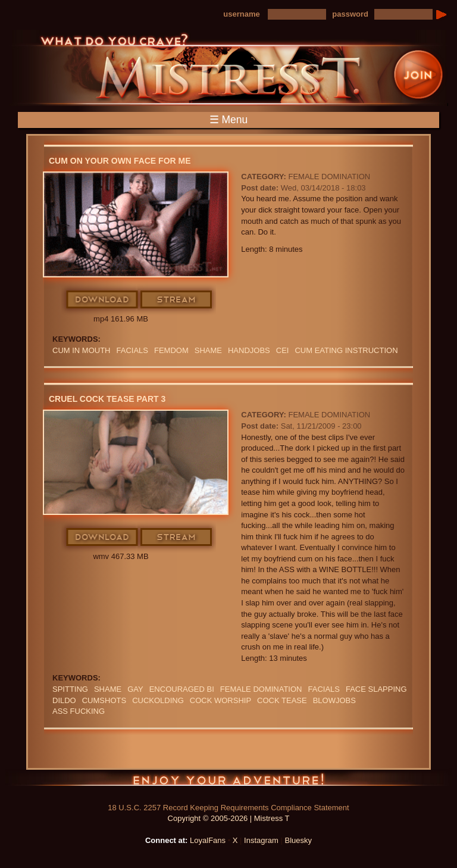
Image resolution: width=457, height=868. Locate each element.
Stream (177, 300)
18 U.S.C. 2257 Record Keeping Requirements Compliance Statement (228, 808)
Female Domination (329, 177)
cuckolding (158, 700)
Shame (208, 350)
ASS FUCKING (79, 711)
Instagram (261, 840)
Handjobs (249, 350)
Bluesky (299, 840)
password (350, 14)
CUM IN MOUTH (82, 350)
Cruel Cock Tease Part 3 (107, 399)
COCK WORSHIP (220, 700)
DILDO (64, 700)
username (241, 14)
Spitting (70, 689)
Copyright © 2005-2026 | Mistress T (229, 818)
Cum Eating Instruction (346, 350)
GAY (135, 689)
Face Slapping (376, 689)
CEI (283, 350)
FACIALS (132, 350)
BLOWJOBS (334, 700)
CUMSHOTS (104, 700)
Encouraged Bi (182, 689)
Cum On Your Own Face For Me (120, 161)
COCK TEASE (282, 700)
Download (103, 300)
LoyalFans (208, 840)
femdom (171, 350)
